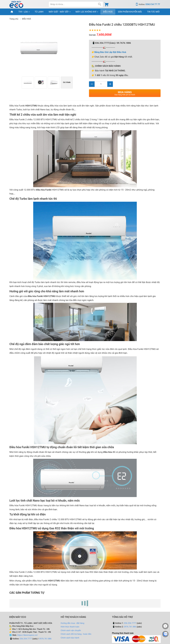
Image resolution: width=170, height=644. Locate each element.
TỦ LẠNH (39, 12)
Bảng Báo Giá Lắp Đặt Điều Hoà (110, 52)
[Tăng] (110, 84)
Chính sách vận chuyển (71, 630)
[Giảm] (92, 84)
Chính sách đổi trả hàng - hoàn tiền (76, 634)
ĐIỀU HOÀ (108, 12)
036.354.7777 (26, 639)
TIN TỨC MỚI (153, 12)
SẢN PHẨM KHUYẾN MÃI (130, 12)
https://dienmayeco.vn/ (28, 635)
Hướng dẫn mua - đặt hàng (73, 623)
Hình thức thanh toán (70, 627)
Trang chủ (14, 19)
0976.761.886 (45, 639)
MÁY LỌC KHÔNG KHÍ (86, 12)
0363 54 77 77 (153, 4)
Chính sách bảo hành (70, 638)
